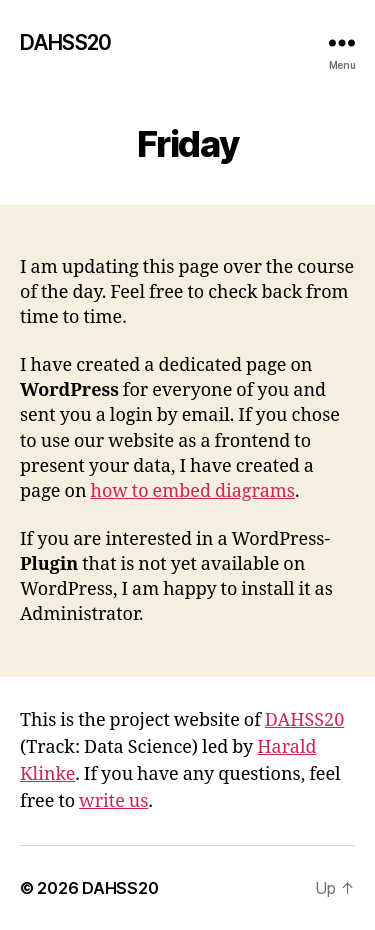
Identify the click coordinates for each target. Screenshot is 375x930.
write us (113, 801)
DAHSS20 (65, 42)
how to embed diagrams (193, 491)
